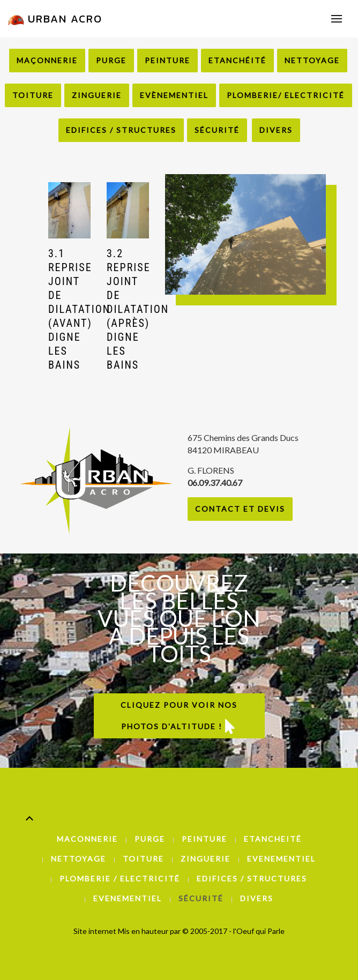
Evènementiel (174, 95)
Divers (276, 130)
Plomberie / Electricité (120, 878)
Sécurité (217, 130)
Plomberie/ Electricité (286, 95)
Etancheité (273, 839)
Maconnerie (87, 839)
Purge (111, 60)
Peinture (167, 60)
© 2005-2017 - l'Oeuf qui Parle (233, 931)
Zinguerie (97, 95)
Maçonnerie (47, 60)
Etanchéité (237, 60)
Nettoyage (312, 60)
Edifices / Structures (121, 130)
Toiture (33, 95)
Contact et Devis (240, 509)
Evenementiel (281, 859)
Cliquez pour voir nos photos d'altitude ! (179, 717)
